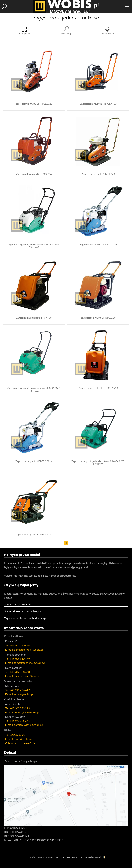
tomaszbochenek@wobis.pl (30, 663)
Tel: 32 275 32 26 (15, 735)
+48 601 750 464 (20, 645)
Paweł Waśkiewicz (94, 857)
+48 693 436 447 (20, 690)
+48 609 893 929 (20, 708)
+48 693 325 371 (20, 721)
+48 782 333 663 (20, 672)
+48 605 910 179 (20, 659)
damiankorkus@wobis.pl (28, 649)
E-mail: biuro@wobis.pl (19, 739)
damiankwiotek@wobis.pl (29, 725)
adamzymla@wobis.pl (27, 712)
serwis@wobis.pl (24, 694)
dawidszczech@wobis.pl (28, 676)
